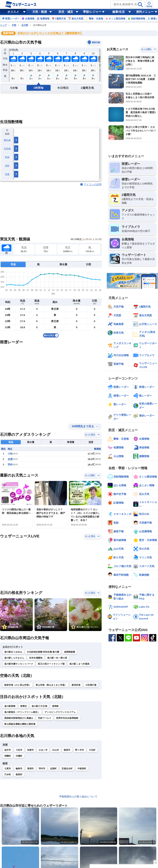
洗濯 (7, 174)
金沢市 (8, 750)
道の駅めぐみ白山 (13, 652)
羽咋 (10, 465)
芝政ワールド (45, 718)
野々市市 (80, 750)
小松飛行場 (91, 685)
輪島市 (19, 769)
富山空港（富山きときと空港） (51, 685)
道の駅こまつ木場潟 (79, 664)
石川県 (25, 25)
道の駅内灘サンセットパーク (19, 664)
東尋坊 (23, 706)
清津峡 (55, 706)
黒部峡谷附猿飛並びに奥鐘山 (19, 718)
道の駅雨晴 (10, 706)
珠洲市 (30, 769)
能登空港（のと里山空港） (18, 685)
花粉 (7, 166)
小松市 (19, 750)
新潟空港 (76, 685)
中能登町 (82, 769)
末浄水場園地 (36, 658)
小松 (10, 454)
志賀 (10, 459)
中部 (14, 25)
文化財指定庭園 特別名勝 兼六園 (43, 652)
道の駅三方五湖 (39, 706)
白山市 (56, 750)
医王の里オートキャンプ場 (51, 664)
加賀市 (30, 750)
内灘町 (19, 756)
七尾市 (8, 769)
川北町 (92, 750)
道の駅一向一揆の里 (57, 658)
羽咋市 (42, 769)
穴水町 (8, 774)
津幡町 (8, 756)
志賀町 (53, 769)
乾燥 (7, 157)
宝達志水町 (67, 769)
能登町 (19, 774)
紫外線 (7, 140)
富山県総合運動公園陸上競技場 (20, 724)
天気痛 (7, 149)
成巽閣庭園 (69, 652)
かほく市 (43, 750)
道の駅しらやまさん (14, 658)
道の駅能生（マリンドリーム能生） (22, 712)
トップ (3, 25)
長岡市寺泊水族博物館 (67, 718)
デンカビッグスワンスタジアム (60, 712)
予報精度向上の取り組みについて (78, 796)
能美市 (67, 750)
